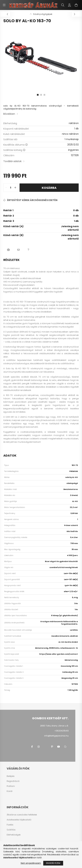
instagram (39, 747)
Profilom (11, 786)
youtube (59, 747)
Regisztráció (13, 781)
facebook (32, 747)
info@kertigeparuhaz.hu (56, 736)
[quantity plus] (15, 188)
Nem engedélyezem (31, 863)
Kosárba (49, 188)
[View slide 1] (38, 95)
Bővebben (9, 114)
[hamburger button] (4, 5)
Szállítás (11, 830)
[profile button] (69, 5)
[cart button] (76, 5)
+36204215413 (62, 731)
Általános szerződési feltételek (22, 815)
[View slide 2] (41, 95)
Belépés (11, 776)
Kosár (10, 791)
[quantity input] (11, 188)
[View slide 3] (44, 95)
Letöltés (74, 630)
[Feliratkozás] (30, 200)
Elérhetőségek (14, 835)
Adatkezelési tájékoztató (19, 820)
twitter (45, 747)
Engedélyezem (53, 863)
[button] (8, 250)
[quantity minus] (6, 188)
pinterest (52, 747)
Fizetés (10, 825)
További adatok (12, 161)
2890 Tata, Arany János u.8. (54, 726)
